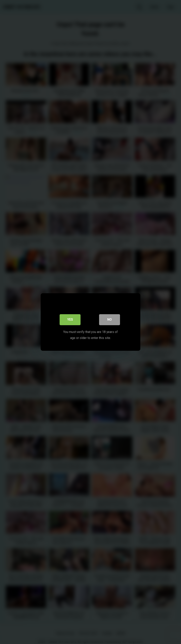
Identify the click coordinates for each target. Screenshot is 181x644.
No (110, 320)
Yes (70, 320)
